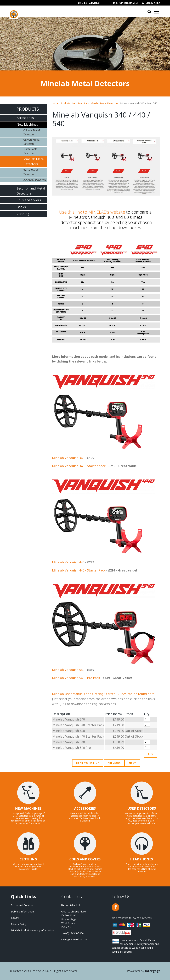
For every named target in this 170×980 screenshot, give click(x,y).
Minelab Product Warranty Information (32, 930)
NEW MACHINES (28, 808)
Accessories (25, 118)
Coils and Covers (29, 200)
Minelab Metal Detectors (104, 103)
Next (133, 763)
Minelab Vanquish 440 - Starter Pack (79, 570)
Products (65, 103)
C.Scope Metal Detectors (32, 132)
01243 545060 (89, 3)
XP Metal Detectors (35, 180)
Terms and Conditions (23, 905)
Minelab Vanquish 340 (68, 458)
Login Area (153, 3)
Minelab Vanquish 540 (68, 670)
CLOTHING (28, 859)
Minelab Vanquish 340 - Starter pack (79, 466)
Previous (114, 763)
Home (55, 103)
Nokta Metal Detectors (31, 151)
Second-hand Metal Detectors (31, 191)
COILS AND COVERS (85, 859)
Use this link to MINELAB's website (92, 212)
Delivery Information (22, 912)
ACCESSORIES (85, 808)
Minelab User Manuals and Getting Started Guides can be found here (103, 694)
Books (21, 207)
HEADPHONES (142, 859)
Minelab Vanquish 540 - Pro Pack (76, 678)
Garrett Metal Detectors (31, 142)
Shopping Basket (127, 3)
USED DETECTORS (142, 808)
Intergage (153, 971)
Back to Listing (88, 763)
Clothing (23, 214)
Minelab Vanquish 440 (68, 562)
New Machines (81, 103)
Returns (15, 918)
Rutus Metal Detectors (31, 172)
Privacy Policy (19, 924)
